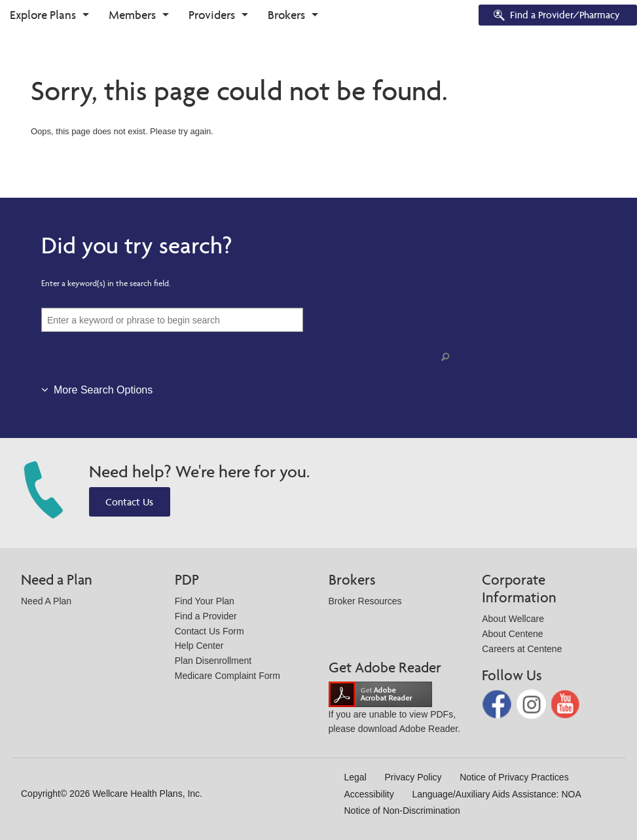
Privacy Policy (413, 777)
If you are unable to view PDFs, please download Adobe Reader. (395, 711)
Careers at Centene (522, 649)
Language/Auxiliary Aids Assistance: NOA (496, 794)
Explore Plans (43, 15)
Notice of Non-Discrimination (402, 811)
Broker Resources (365, 601)
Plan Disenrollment (213, 661)
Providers (212, 15)
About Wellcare (513, 619)
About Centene (512, 634)
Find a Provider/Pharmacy (556, 16)
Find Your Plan (205, 601)
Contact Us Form (209, 631)
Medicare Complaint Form (227, 676)
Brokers (286, 15)
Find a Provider (206, 616)
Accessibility (369, 794)
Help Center (199, 646)
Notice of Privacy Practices (514, 777)
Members (132, 15)
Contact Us (129, 502)
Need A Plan (46, 601)
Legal (355, 777)
